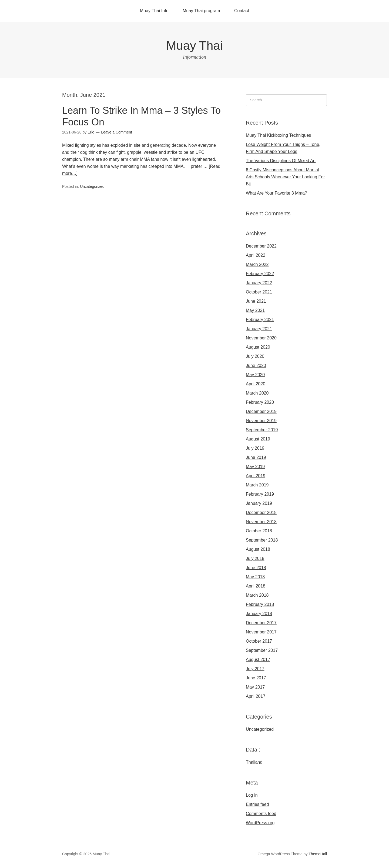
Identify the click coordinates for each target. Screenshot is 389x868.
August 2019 (258, 439)
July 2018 (255, 558)
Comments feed (261, 814)
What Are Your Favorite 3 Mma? (276, 193)
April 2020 (256, 384)
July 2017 (255, 669)
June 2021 (256, 301)
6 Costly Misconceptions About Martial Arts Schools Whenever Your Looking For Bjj (285, 177)
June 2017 (256, 678)
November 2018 (261, 522)
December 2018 (261, 513)
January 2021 (259, 329)
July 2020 (255, 356)
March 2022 (257, 264)
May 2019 (255, 467)
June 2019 (256, 457)
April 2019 (256, 476)
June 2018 (256, 568)
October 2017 (259, 641)
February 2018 (260, 604)
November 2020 (261, 338)
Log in (252, 795)
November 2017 (261, 632)
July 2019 (255, 448)
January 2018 (259, 614)
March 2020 (257, 393)
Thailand (254, 762)
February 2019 (260, 494)
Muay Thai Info (154, 11)
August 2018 (258, 549)
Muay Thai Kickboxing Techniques (278, 135)
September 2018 (262, 540)
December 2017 (261, 623)
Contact (242, 11)
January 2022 (259, 283)
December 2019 (261, 411)
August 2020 (258, 347)
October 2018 (259, 531)
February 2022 (260, 274)
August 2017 (258, 660)
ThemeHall (318, 854)
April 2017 (256, 696)
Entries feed (257, 804)
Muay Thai (194, 46)
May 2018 (255, 577)
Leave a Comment (116, 132)
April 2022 (256, 255)
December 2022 (261, 246)
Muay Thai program (201, 11)
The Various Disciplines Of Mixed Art (281, 161)
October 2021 (259, 292)
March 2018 (257, 595)
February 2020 (260, 402)
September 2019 (262, 430)
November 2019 (261, 421)
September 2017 (262, 650)
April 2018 (256, 586)
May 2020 (255, 375)
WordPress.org (260, 823)
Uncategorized (92, 186)
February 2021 (260, 320)
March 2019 (257, 485)
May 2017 (255, 687)
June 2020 (256, 365)
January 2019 (259, 503)
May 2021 (255, 310)
